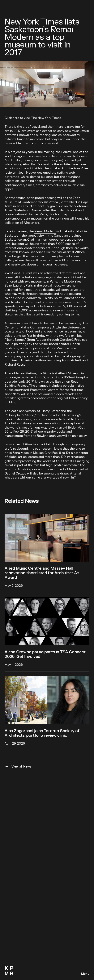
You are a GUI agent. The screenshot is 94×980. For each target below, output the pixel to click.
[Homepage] (9, 971)
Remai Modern (45, 231)
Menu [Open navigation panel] (85, 974)
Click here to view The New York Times (33, 118)
